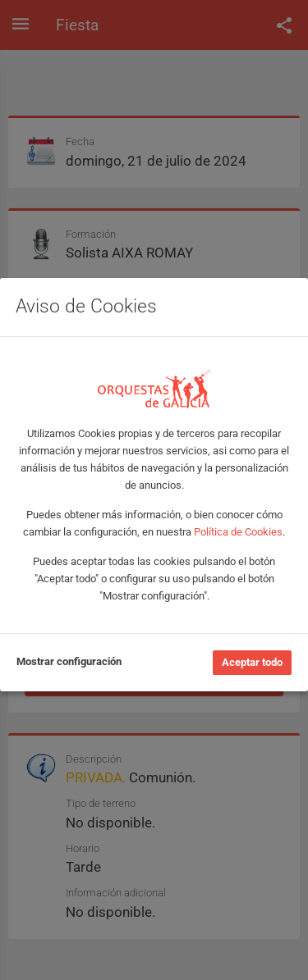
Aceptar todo (252, 662)
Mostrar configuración (69, 661)
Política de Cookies (238, 532)
